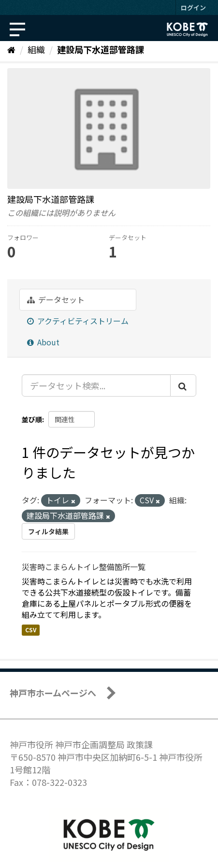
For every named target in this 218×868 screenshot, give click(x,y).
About (43, 342)
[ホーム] (11, 49)
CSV (31, 630)
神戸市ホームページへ (53, 693)
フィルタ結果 (48, 531)
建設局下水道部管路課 (101, 49)
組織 (36, 49)
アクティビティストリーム (78, 321)
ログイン (193, 7)
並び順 (32, 419)
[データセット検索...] (96, 385)
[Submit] (183, 385)
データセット (56, 299)
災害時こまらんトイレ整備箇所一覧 (84, 567)
